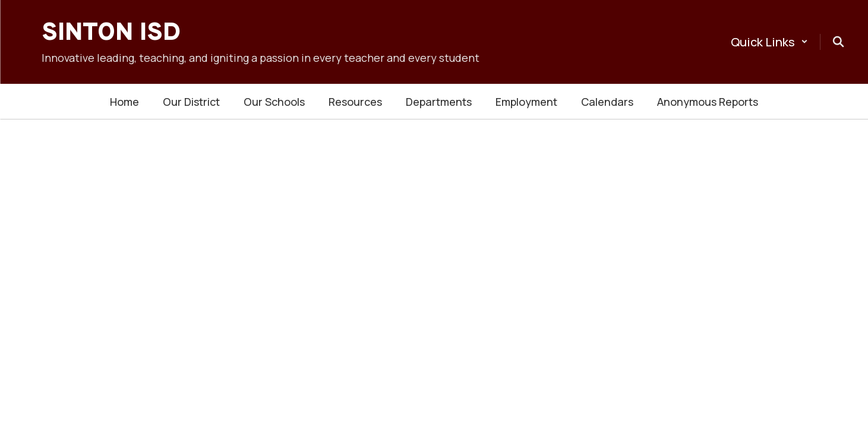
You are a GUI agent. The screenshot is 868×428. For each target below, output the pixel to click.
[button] (769, 42)
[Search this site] (838, 42)
